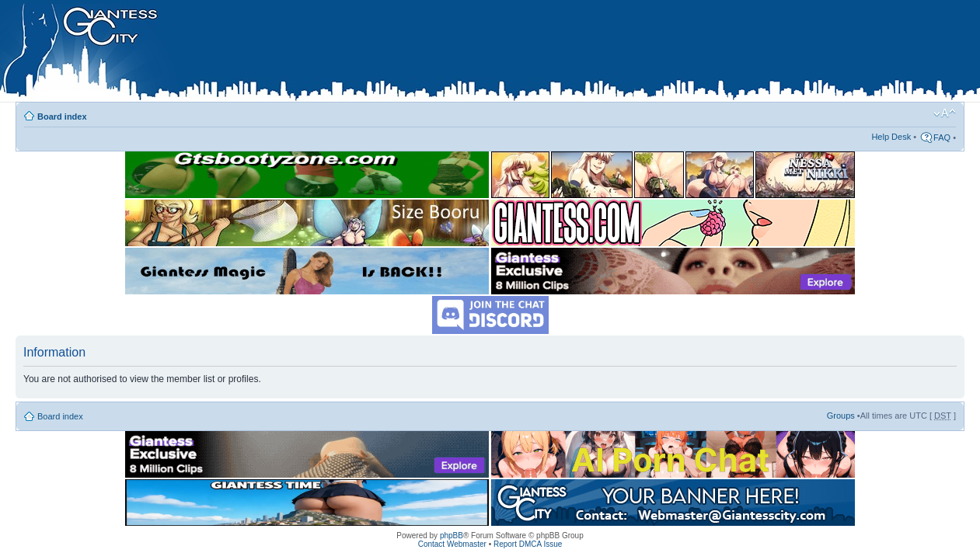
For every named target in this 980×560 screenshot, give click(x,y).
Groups (841, 416)
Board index (62, 117)
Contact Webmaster (452, 544)
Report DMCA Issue (528, 544)
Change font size (945, 113)
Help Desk (891, 137)
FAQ (942, 137)
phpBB (452, 536)
